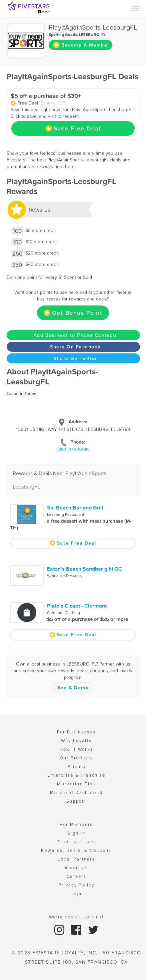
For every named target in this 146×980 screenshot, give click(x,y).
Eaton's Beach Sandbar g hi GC (84, 569)
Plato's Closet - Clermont (77, 606)
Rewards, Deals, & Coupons (76, 850)
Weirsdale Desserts (64, 576)
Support (76, 801)
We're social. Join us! (76, 917)
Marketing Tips (76, 784)
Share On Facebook (75, 347)
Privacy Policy (76, 885)
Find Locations (76, 842)
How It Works (76, 749)
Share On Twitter (75, 358)
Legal (76, 894)
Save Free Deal (73, 128)
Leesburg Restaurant (66, 514)
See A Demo (73, 687)
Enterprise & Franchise (76, 775)
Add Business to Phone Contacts (75, 335)
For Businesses (76, 732)
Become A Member (81, 45)
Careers (76, 876)
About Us (76, 868)
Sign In (76, 833)
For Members (76, 824)
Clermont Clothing (63, 613)
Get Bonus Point (73, 313)
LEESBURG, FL (92, 35)
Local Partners (76, 859)
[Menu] (135, 8)
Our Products (76, 758)
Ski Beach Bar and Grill (75, 507)
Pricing (76, 767)
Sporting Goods (63, 35)
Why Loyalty (76, 741)
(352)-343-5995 (73, 450)
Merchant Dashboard (76, 792)
